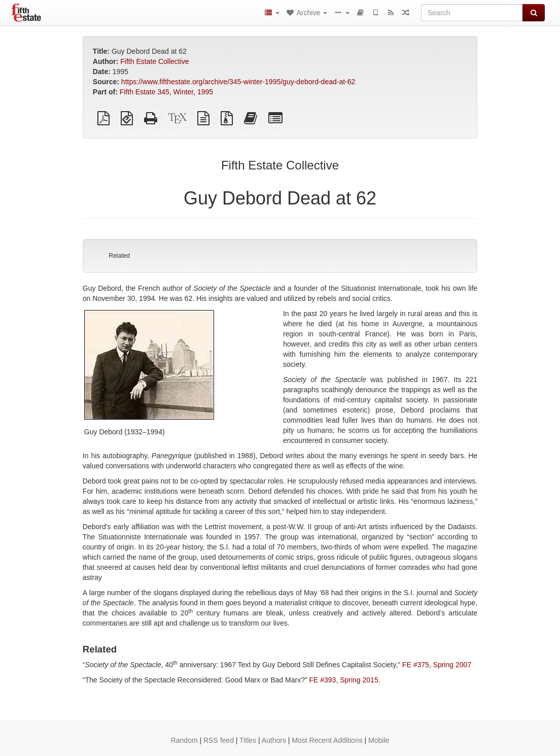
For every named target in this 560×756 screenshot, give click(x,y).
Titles (248, 740)
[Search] (472, 13)
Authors (274, 740)
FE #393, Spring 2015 (343, 680)
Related (119, 256)
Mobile (379, 740)
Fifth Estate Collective (154, 61)
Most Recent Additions (327, 740)
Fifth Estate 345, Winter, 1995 (166, 92)
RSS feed (219, 740)
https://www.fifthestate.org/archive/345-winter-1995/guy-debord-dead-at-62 (238, 82)
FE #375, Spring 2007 (437, 665)
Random (184, 740)
